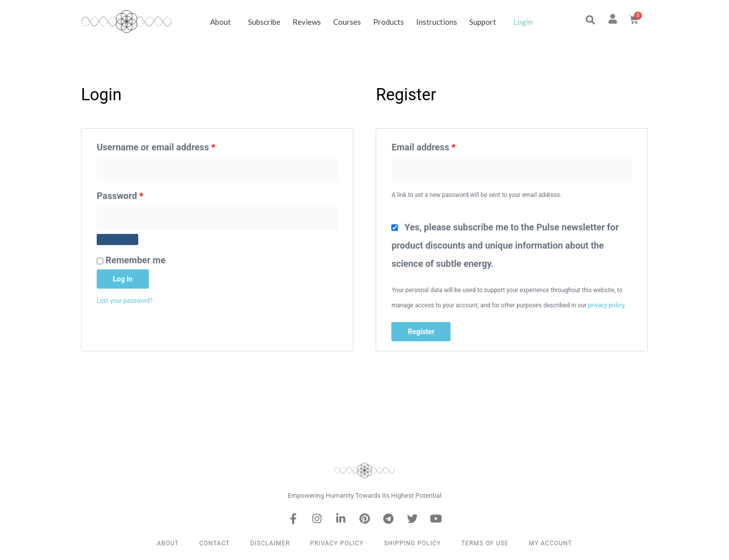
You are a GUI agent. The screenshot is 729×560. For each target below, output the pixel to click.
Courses (347, 22)
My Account (551, 543)
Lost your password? (125, 301)
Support (485, 22)
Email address (441, 145)
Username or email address (174, 145)
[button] (590, 20)
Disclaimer (270, 543)
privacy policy (606, 305)
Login (523, 22)
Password (138, 194)
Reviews (307, 22)
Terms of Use (485, 543)
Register (421, 332)
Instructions (437, 22)
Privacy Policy (337, 543)
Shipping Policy (412, 543)
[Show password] (117, 239)
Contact (214, 543)
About (223, 22)
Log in (123, 279)
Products (389, 22)
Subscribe (264, 22)
